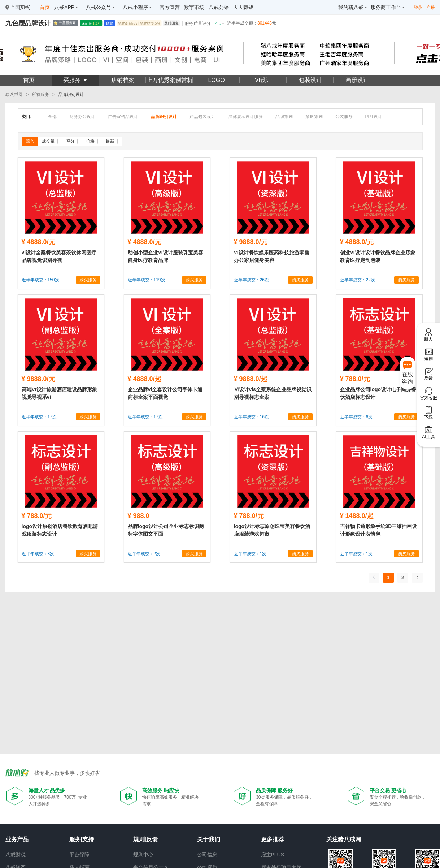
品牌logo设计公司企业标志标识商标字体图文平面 (166, 530)
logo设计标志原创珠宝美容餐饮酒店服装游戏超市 (272, 530)
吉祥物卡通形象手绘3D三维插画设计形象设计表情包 (379, 530)
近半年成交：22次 (358, 280)
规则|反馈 (145, 839)
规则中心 (143, 855)
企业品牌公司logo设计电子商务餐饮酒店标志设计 (378, 393)
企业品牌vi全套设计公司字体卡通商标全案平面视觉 (165, 393)
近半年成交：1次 (250, 554)
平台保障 (79, 855)
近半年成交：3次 (38, 554)
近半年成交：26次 (251, 280)
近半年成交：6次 (356, 417)
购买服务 (88, 280)
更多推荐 (273, 839)
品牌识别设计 (71, 95)
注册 (431, 8)
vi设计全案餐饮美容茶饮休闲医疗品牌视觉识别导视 (59, 256)
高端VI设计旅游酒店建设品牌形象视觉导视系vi (59, 393)
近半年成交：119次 (147, 280)
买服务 (75, 80)
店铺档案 (123, 80)
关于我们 (209, 839)
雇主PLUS (273, 855)
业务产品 (17, 839)
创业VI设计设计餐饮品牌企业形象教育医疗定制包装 (378, 256)
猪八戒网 (14, 95)
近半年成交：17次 (39, 417)
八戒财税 (16, 855)
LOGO (216, 80)
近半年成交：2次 (144, 554)
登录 (418, 8)
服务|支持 (82, 839)
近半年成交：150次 (40, 280)
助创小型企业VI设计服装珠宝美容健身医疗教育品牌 (165, 256)
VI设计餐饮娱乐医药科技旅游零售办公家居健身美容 (272, 256)
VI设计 (263, 80)
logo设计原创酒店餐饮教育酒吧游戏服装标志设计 (60, 530)
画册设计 (357, 80)
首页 (29, 80)
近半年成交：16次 (251, 417)
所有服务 (40, 95)
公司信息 (207, 855)
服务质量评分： (205, 23)
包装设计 (310, 80)
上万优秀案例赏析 (170, 80)
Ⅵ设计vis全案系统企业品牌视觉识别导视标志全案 (273, 393)
